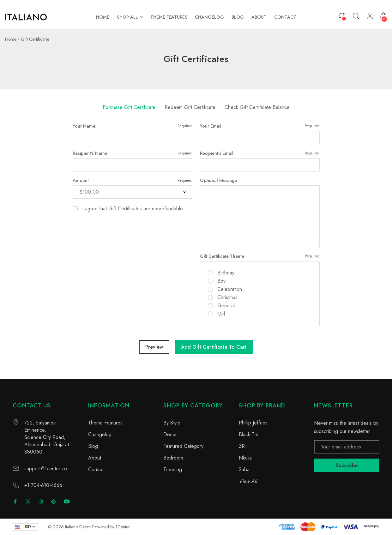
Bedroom (173, 458)
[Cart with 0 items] (383, 16)
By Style (172, 423)
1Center (123, 527)
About (95, 458)
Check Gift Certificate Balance (257, 107)
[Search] (356, 16)
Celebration (230, 289)
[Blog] (238, 17)
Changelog (100, 434)
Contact (96, 469)
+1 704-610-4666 (43, 485)
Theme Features (105, 423)
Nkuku (246, 458)
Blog (93, 446)
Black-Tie (249, 434)
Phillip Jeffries (253, 423)
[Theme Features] (169, 17)
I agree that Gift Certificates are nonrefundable (133, 209)
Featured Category (183, 446)
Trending (173, 469)
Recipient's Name (133, 153)
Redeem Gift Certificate (190, 107)
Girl (221, 314)
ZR (242, 446)
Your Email (260, 126)
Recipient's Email (260, 153)
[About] (259, 17)
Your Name (133, 126)
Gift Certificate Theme (260, 256)
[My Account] (370, 17)
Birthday (226, 273)
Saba (244, 469)
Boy (221, 281)
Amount (133, 180)
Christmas (227, 298)
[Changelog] (209, 17)
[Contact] (285, 17)
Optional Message (218, 180)
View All (248, 481)
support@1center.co (46, 469)
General (226, 306)
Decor (170, 434)
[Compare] (342, 16)
